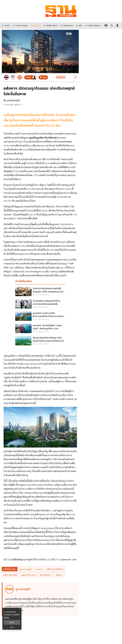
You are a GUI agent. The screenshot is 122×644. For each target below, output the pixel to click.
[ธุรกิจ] (79, 25)
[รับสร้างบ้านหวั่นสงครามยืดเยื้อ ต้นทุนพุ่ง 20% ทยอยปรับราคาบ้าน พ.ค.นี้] (40, 292)
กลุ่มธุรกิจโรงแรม (28, 575)
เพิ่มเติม (6, 618)
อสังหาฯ (59, 575)
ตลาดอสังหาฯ (46, 575)
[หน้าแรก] (6, 25)
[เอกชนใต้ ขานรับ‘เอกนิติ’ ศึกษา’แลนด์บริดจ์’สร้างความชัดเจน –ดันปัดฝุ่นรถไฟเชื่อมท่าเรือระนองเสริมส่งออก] (40, 317)
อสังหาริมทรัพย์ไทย (55, 569)
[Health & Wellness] (93, 25)
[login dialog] (117, 25)
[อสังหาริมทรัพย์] (35, 25)
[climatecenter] (67, 25)
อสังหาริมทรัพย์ (10, 575)
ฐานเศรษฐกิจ (26, 569)
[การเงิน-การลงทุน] (20, 25)
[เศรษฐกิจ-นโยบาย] (50, 25)
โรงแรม (39, 569)
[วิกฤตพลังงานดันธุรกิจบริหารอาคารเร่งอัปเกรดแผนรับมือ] (40, 304)
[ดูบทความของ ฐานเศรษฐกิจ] (41, 599)
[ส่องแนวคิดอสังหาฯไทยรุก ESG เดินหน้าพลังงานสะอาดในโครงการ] (40, 341)
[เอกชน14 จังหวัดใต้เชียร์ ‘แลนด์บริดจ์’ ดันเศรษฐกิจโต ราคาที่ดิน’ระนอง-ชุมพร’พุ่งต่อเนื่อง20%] (40, 329)
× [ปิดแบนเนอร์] (20, 609)
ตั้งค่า (12, 627)
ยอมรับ (12, 622)
